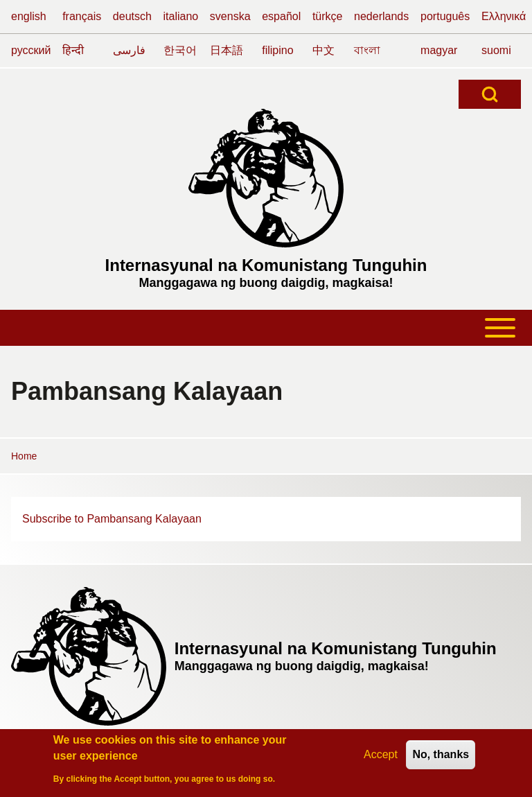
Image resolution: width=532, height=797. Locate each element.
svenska (230, 16)
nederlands (381, 16)
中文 (323, 50)
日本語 (227, 50)
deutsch (132, 16)
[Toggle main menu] (266, 328)
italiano (181, 16)
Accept (381, 754)
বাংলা (367, 50)
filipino (277, 50)
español (281, 16)
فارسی (129, 50)
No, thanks (441, 754)
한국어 (180, 50)
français (82, 16)
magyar (439, 50)
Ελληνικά (504, 16)
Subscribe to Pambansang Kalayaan (112, 519)
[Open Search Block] (490, 94)
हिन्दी (73, 50)
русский (31, 50)
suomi (496, 50)
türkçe (328, 16)
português (445, 16)
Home (24, 456)
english (29, 16)
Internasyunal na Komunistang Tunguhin (266, 265)
